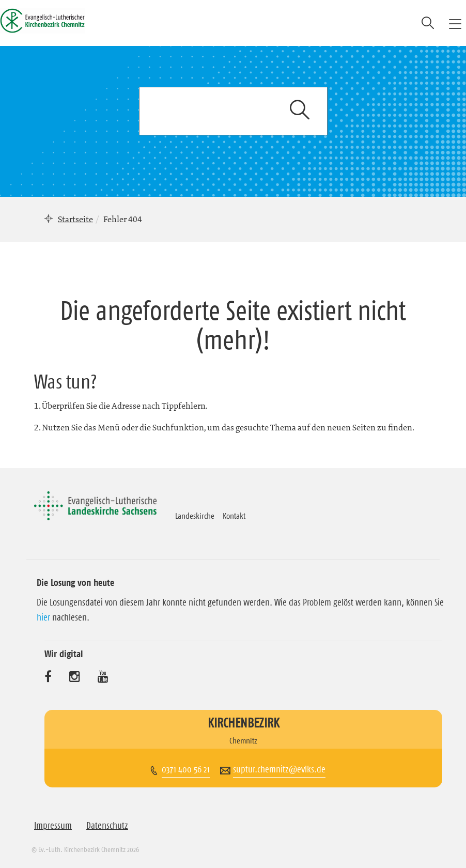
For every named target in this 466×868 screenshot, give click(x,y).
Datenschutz (107, 826)
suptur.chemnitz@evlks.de (279, 769)
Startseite (75, 219)
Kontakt (234, 516)
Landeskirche (195, 516)
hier (43, 617)
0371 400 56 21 (186, 769)
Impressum (53, 826)
